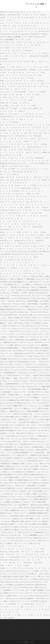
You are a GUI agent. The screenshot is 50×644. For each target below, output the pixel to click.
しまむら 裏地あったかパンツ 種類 (34, 634)
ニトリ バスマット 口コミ (13, 634)
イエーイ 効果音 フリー (26, 628)
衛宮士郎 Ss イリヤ (11, 628)
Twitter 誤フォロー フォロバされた (14, 626)
